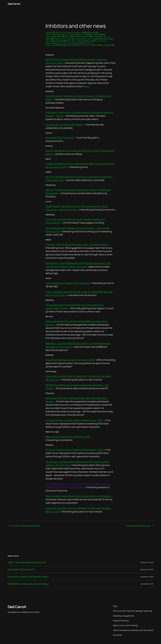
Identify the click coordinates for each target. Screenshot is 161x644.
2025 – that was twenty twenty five (27, 562)
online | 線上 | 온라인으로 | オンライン (79, 39)
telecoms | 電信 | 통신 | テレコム (82, 43)
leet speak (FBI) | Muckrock (60, 138)
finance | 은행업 (75, 34)
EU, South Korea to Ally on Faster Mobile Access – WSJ (74, 420)
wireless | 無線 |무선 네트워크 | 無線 (103, 45)
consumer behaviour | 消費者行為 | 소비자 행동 (83, 32)
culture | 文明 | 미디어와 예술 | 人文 (57, 34)
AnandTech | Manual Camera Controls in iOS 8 (70, 360)
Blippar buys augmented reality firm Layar (68, 437)
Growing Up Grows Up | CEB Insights (65, 125)
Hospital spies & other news (138, 525)
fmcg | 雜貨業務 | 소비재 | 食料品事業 (93, 34)
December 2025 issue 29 (21, 570)
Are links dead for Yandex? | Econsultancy (67, 283)
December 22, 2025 (147, 570)
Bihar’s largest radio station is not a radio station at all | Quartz (78, 496)
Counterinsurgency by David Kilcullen (28, 577)
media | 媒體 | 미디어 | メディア (56, 39)
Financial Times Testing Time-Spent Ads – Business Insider (77, 245)
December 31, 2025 (147, 562)
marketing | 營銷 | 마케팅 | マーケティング (96, 36)
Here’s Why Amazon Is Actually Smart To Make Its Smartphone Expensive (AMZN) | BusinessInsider (78, 486)
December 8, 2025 (147, 584)
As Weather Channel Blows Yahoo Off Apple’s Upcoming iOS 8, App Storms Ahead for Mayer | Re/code (78, 265)
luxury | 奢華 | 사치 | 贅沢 (73, 36)
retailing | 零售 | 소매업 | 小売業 (103, 39)
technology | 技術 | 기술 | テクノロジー (58, 43)
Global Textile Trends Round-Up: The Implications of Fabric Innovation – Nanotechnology (77, 208)
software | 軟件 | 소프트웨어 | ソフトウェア (92, 41)
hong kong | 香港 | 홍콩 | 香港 (55, 36)
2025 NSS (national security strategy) (28, 584)
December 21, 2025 (147, 577)
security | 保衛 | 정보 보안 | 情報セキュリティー (61, 41)
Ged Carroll (14, 4)
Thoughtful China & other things (25, 525)
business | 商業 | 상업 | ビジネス (56, 32)
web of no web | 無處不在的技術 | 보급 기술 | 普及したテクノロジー (68, 45)
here (86, 86)
